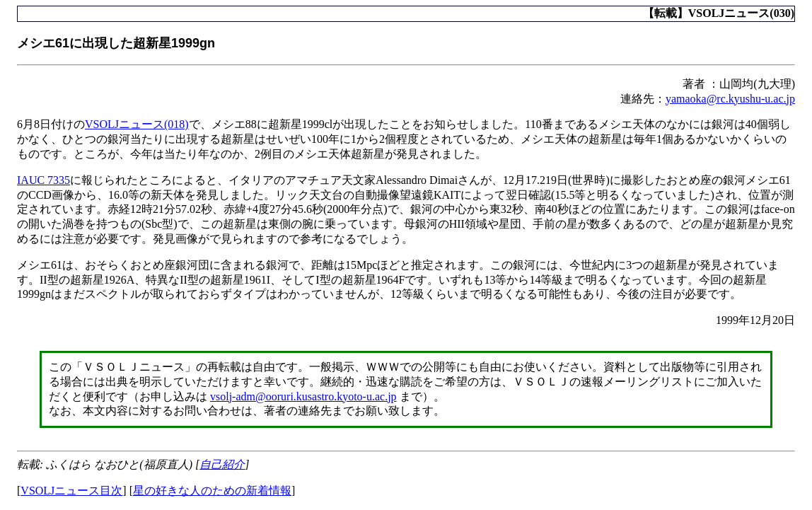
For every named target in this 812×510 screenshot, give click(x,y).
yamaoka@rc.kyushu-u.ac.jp (730, 99)
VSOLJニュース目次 (71, 491)
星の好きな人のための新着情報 (212, 491)
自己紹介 (222, 464)
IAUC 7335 (43, 180)
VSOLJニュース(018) (137, 124)
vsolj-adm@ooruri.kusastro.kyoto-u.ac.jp (303, 396)
